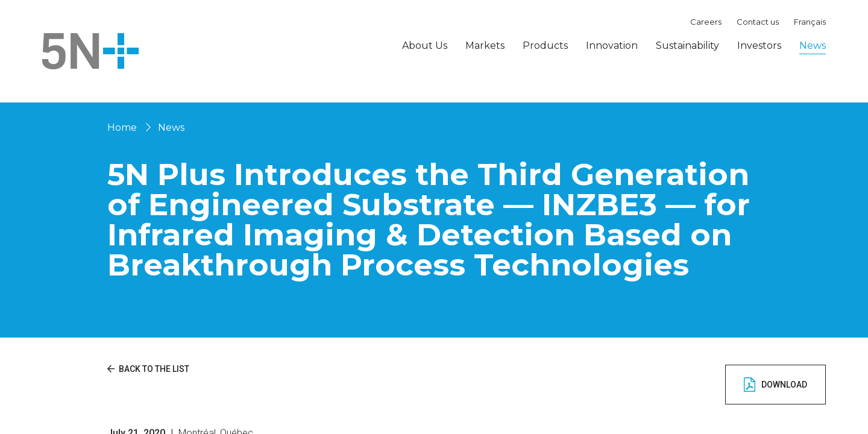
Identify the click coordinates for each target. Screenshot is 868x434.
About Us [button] (425, 46)
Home (122, 127)
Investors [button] (759, 46)
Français (810, 22)
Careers (706, 22)
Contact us (758, 22)
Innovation (612, 46)
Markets (485, 46)
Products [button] (545, 46)
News (813, 46)
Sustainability (687, 46)
